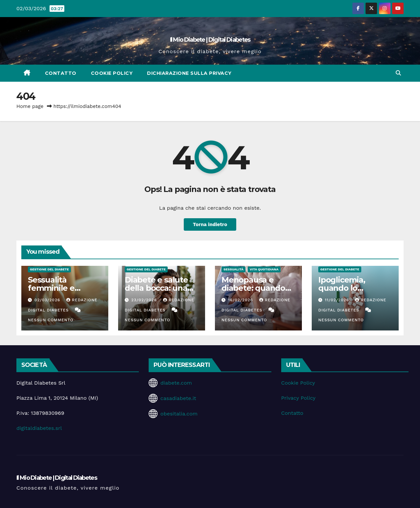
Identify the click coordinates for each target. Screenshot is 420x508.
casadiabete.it (178, 398)
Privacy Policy (298, 398)
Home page (30, 106)
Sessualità (233, 269)
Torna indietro (210, 224)
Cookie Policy (112, 73)
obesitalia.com (179, 414)
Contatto (61, 73)
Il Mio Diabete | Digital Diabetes (210, 40)
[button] (398, 73)
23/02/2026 (145, 300)
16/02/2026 (241, 300)
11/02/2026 (338, 300)
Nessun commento (51, 320)
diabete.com (176, 383)
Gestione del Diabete (49, 269)
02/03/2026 (48, 300)
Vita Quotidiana (264, 269)
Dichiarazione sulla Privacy (189, 73)
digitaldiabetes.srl (39, 428)
